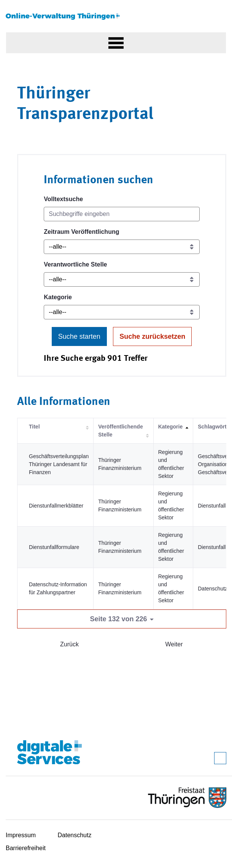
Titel (34, 427)
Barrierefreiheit (26, 848)
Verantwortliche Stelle (75, 264)
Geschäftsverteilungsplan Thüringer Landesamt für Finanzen (59, 464)
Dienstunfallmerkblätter (56, 506)
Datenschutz (75, 835)
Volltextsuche (63, 199)
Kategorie (58, 297)
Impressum (21, 835)
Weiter (174, 644)
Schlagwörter (215, 427)
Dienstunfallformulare (54, 547)
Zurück (69, 644)
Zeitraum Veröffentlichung (81, 232)
